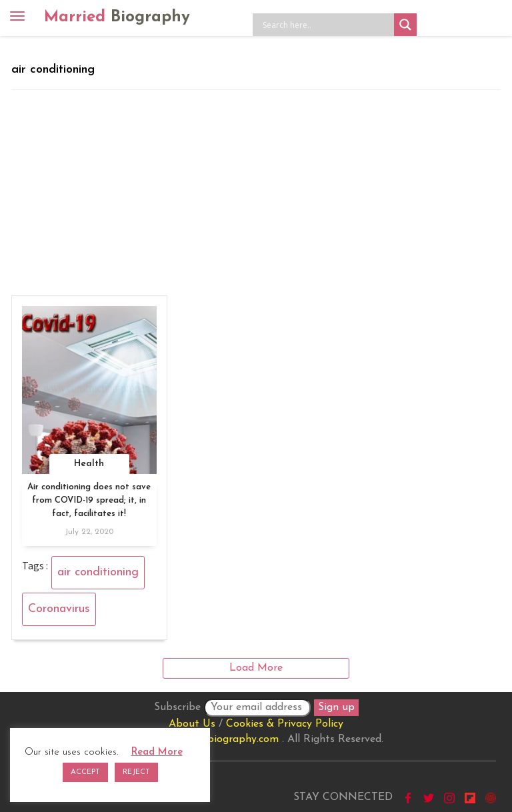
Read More (157, 752)
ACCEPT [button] (85, 772)
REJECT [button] (136, 772)
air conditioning (98, 572)
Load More (256, 668)
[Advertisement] (256, 190)
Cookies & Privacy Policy (285, 724)
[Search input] (327, 25)
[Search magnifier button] (405, 25)
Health (89, 464)
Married (117, 17)
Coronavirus (59, 609)
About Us (192, 724)
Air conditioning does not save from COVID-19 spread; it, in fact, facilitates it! (89, 500)
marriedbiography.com (224, 739)
